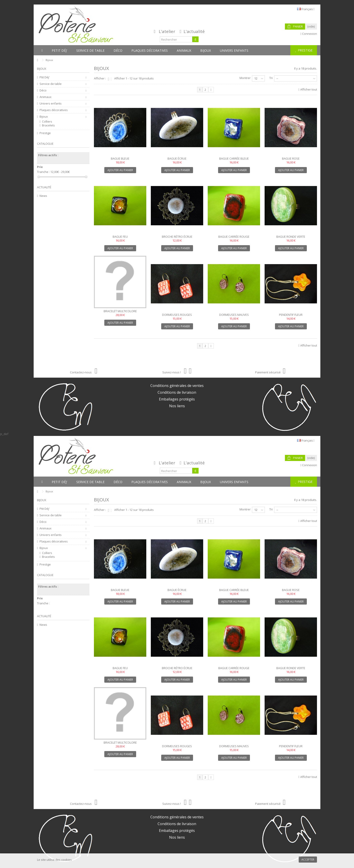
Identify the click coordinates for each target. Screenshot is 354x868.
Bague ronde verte (291, 237)
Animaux (45, 97)
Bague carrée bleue (234, 158)
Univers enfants (51, 104)
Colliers (47, 122)
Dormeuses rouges (177, 315)
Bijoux (44, 117)
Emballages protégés (177, 399)
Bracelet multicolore (120, 311)
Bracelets (48, 125)
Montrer (245, 78)
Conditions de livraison (177, 392)
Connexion (309, 34)
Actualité (44, 187)
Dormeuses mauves (234, 315)
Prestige (45, 133)
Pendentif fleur (291, 315)
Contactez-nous (84, 372)
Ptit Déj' (45, 77)
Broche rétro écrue (177, 237)
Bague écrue (177, 158)
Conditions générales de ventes (177, 386)
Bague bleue (120, 158)
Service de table (51, 84)
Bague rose (291, 158)
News (43, 196)
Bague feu (120, 237)
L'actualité (194, 31)
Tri (271, 78)
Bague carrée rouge (234, 237)
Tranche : (43, 172)
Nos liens (177, 406)
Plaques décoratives (54, 110)
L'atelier (167, 31)
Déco (43, 90)
